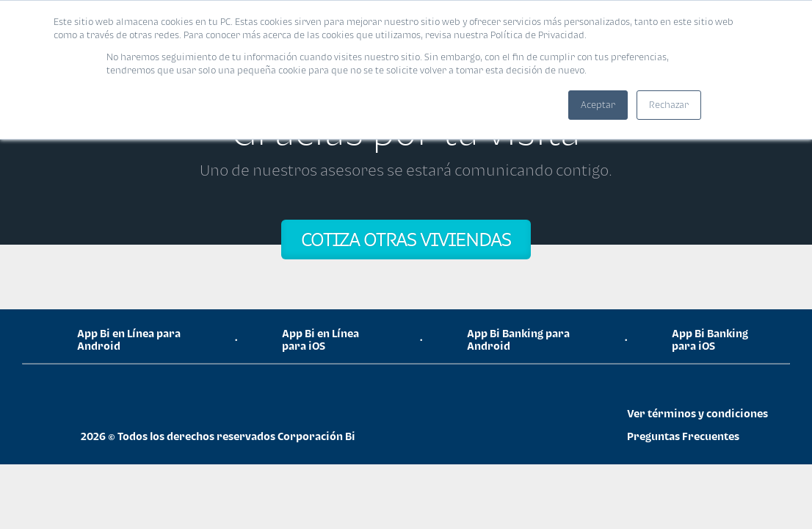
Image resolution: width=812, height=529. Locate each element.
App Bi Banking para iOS (710, 339)
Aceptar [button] (598, 105)
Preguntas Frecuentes (683, 436)
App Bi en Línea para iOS (320, 339)
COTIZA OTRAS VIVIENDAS (406, 239)
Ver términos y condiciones (697, 413)
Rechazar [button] (669, 105)
